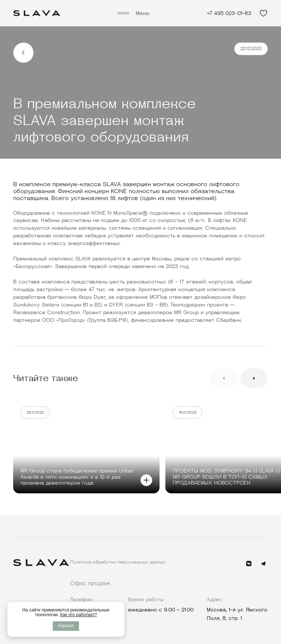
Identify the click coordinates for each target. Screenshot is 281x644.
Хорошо (66, 626)
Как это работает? (78, 615)
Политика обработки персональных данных (118, 562)
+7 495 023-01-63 (229, 13)
